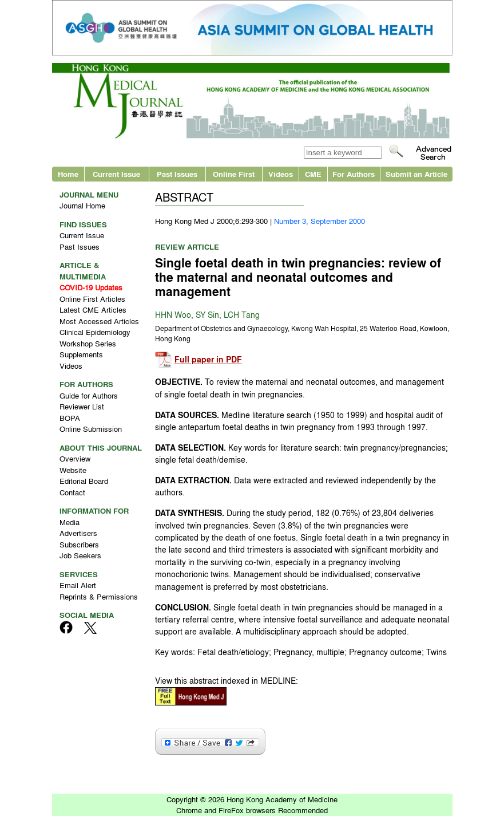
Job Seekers (80, 555)
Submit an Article (416, 174)
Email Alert (78, 585)
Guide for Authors (89, 395)
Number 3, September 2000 (320, 221)
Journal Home (82, 205)
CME (313, 174)
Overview (75, 458)
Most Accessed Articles (99, 321)
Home (68, 174)
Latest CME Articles (93, 310)
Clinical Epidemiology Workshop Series (95, 338)
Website (73, 470)
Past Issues (177, 174)
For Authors (354, 174)
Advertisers (78, 533)
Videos (281, 174)
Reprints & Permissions (99, 596)
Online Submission (91, 429)
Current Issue (116, 174)
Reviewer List (82, 406)
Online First (234, 174)
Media (70, 522)
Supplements (81, 354)
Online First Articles (92, 299)
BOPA (70, 418)
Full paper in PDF (208, 360)
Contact (72, 492)
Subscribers (79, 544)
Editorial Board (84, 481)
